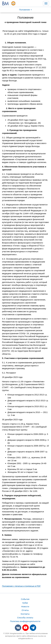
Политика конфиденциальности (25, 621)
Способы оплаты (25, 618)
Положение (26, 10)
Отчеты (25, 610)
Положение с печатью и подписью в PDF (21, 586)
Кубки (25, 603)
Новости (25, 606)
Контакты (25, 614)
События (25, 599)
